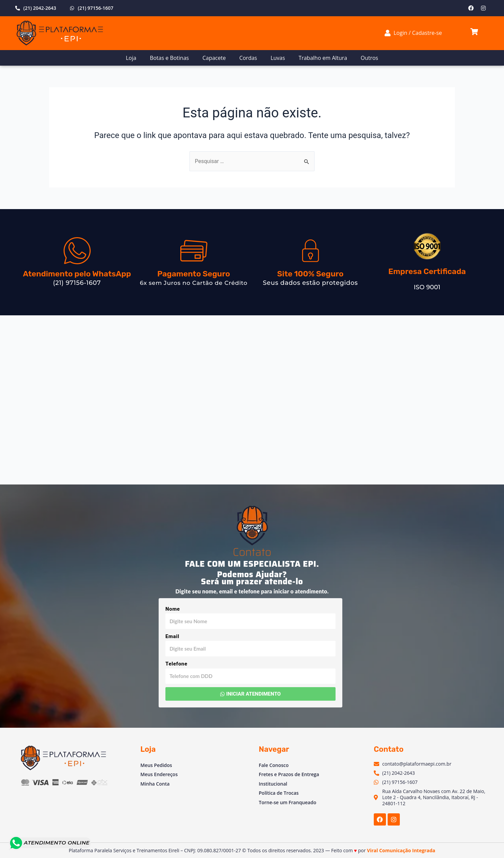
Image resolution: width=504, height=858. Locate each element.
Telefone (176, 664)
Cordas (248, 58)
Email (172, 636)
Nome (173, 609)
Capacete (214, 58)
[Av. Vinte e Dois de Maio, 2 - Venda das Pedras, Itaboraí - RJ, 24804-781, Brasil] (252, 400)
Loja (131, 58)
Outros (369, 58)
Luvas (278, 58)
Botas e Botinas (169, 58)
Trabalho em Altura (323, 58)
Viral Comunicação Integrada (401, 850)
